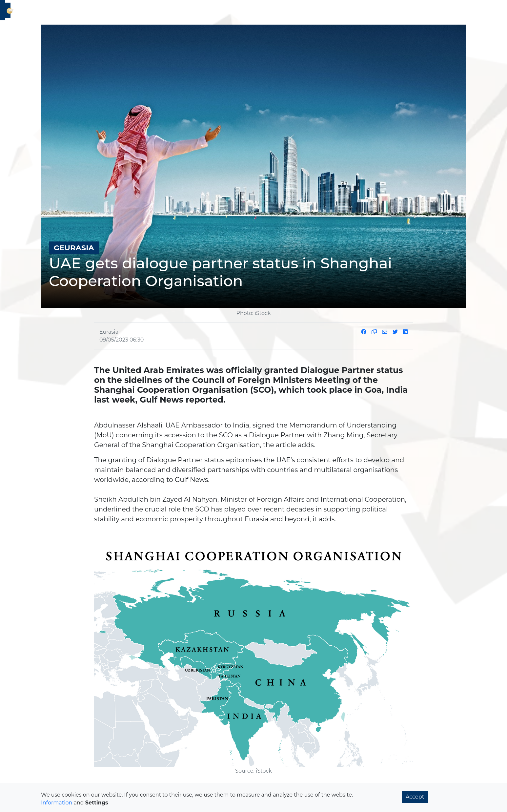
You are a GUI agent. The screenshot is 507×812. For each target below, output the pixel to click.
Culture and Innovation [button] (304, 11)
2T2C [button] (169, 11)
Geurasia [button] (112, 11)
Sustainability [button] (222, 11)
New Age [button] (257, 11)
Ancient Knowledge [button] (366, 11)
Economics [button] (143, 11)
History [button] (190, 11)
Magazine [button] (410, 11)
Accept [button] (415, 797)
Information (57, 803)
